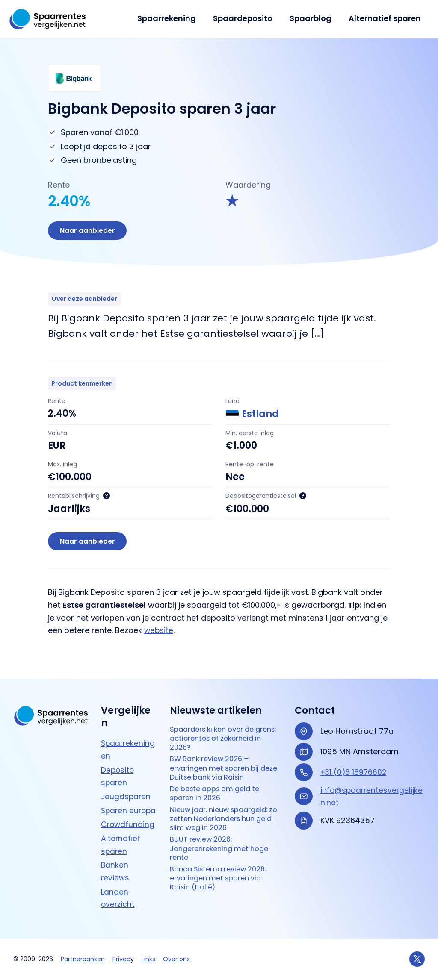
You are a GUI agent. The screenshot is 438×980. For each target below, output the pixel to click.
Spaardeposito (247, 18)
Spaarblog (313, 18)
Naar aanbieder (88, 231)
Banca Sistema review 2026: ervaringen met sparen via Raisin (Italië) (223, 880)
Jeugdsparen (126, 784)
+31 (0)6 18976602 (355, 759)
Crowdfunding (128, 824)
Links (148, 959)
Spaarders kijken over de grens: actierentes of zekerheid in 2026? (217, 727)
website (159, 633)
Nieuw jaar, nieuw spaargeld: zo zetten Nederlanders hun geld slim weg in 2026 (224, 815)
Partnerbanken (83, 959)
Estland (252, 415)
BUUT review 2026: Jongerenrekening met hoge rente (224, 847)
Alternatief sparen (386, 18)
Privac (121, 959)
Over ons (176, 959)
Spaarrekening (173, 18)
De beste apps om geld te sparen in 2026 (219, 787)
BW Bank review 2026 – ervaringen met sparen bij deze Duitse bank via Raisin (221, 759)
